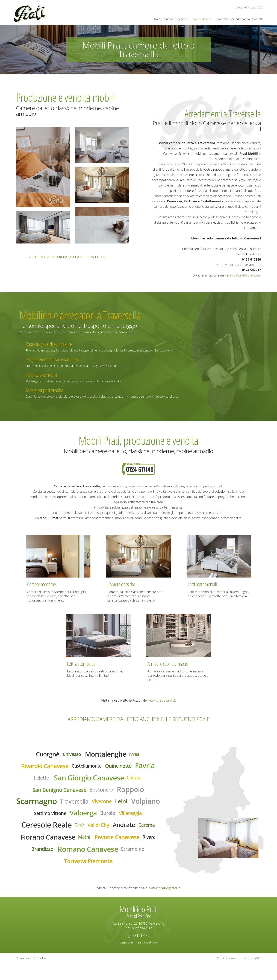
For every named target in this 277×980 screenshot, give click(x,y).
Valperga (115, 818)
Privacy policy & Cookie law (31, 975)
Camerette (222, 19)
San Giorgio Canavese (89, 780)
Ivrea (138, 755)
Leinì (142, 805)
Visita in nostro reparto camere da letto (67, 257)
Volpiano (42, 818)
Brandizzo (123, 856)
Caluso (138, 780)
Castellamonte (87, 767)
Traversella (91, 805)
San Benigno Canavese (57, 793)
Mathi (144, 844)
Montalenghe (107, 755)
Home (158, 19)
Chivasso (70, 755)
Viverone (121, 805)
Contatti (258, 19)
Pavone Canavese (65, 856)
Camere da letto (202, 19)
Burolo (141, 818)
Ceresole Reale (82, 831)
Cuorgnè (44, 755)
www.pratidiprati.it (162, 700)
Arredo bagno (241, 19)
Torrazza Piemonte (88, 882)
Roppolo (134, 792)
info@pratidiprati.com (246, 275)
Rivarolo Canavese (41, 767)
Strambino (123, 869)
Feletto (37, 780)
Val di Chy (139, 831)
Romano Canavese (74, 869)
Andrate (37, 844)
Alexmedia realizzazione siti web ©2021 (239, 975)
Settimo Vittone (79, 818)
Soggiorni (182, 19)
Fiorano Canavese (105, 844)
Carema (61, 844)
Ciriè (118, 831)
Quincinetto (121, 767)
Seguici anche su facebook (138, 959)
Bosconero (103, 793)
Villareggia (38, 831)
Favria (150, 767)
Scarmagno (50, 805)
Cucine (169, 19)
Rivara (100, 856)
